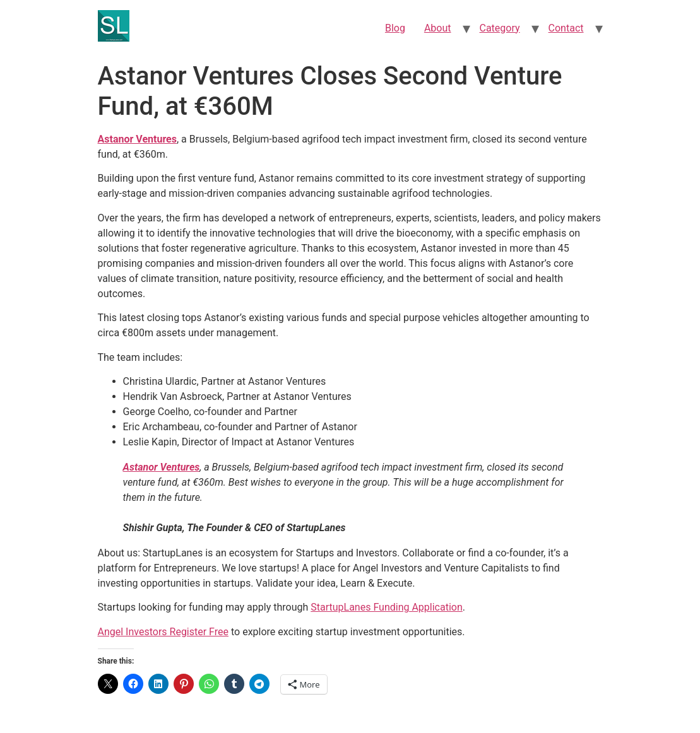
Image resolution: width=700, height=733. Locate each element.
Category (500, 28)
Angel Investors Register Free (163, 632)
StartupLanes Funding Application (387, 607)
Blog (395, 28)
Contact (566, 28)
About (438, 28)
